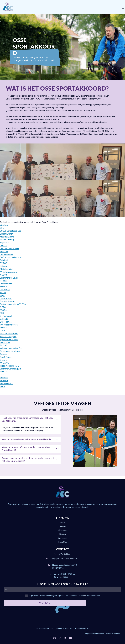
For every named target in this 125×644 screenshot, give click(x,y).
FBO (2, 315)
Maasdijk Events (7, 239)
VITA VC (4, 374)
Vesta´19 (4, 330)
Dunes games (6, 324)
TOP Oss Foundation (9, 327)
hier (85, 596)
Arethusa (4, 383)
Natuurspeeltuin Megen (10, 353)
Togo (2, 298)
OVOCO (4, 333)
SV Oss (3, 295)
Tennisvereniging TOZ (9, 368)
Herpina (3, 283)
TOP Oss (4, 380)
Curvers (3, 248)
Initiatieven (63, 530)
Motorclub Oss (6, 386)
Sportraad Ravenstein (9, 342)
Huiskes (3, 268)
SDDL (3, 389)
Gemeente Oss (6, 257)
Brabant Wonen (6, 236)
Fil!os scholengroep (8, 339)
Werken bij (62, 538)
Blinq (2, 230)
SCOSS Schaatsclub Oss (11, 233)
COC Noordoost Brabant (10, 260)
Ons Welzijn (5, 292)
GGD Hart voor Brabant (10, 251)
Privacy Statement (113, 634)
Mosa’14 (4, 289)
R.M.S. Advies (6, 359)
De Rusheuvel (6, 318)
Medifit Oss (5, 345)
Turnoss (3, 356)
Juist (51, 629)
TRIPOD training (7, 242)
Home (63, 523)
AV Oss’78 (5, 365)
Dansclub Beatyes (8, 304)
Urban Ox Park (6, 286)
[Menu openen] (123, 8)
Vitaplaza (4, 227)
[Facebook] (54, 638)
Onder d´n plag (6, 301)
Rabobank (4, 263)
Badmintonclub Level (9, 280)
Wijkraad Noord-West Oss (11, 351)
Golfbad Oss (5, 321)
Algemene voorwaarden (94, 634)
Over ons (62, 526)
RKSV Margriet (6, 271)
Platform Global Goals (9, 336)
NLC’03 (3, 277)
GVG (2, 377)
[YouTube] (71, 638)
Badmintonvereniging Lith (11, 371)
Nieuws (62, 534)
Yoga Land (4, 245)
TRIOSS (3, 348)
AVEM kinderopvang (9, 274)
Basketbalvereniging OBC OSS (13, 307)
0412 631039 (65, 554)
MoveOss (62, 542)
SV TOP (3, 265)
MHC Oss (4, 254)
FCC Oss (4, 312)
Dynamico (4, 362)
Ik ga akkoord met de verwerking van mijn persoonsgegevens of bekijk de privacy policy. (65, 596)
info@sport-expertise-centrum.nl (65, 559)
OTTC (3, 309)
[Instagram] (60, 638)
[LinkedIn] (65, 638)
